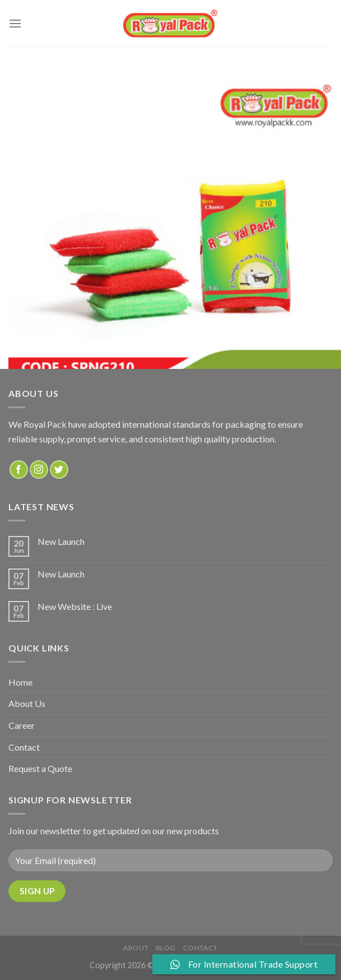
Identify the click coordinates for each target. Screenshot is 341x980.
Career (22, 725)
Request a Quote (40, 768)
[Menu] (15, 23)
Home (20, 682)
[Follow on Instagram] (39, 470)
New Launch (61, 541)
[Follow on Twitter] (59, 470)
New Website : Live (75, 606)
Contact (24, 747)
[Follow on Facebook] (19, 470)
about (136, 948)
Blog (166, 948)
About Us (27, 703)
